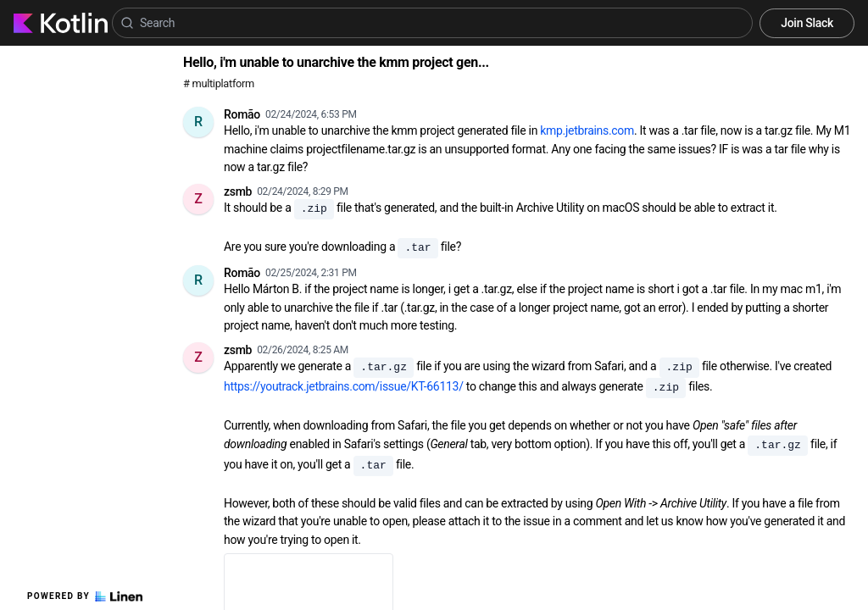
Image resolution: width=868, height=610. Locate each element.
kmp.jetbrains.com (587, 130)
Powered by (85, 596)
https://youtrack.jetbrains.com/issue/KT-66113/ (344, 386)
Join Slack (807, 23)
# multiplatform (219, 83)
